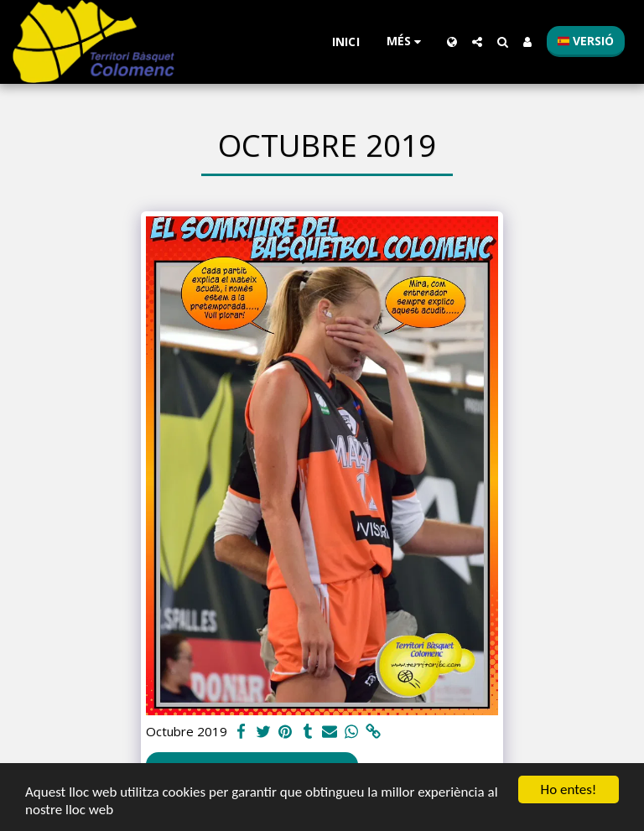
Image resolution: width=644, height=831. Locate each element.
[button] (477, 42)
